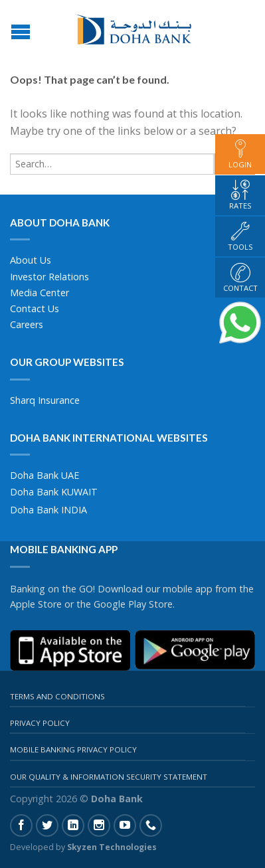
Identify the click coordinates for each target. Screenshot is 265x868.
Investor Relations (49, 277)
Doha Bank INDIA (48, 510)
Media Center (40, 293)
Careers (27, 324)
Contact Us (35, 308)
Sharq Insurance (45, 400)
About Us (31, 260)
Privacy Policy (40, 723)
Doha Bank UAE (44, 475)
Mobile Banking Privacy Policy (73, 749)
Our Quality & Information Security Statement (109, 777)
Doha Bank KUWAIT (54, 492)
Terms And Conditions (57, 696)
